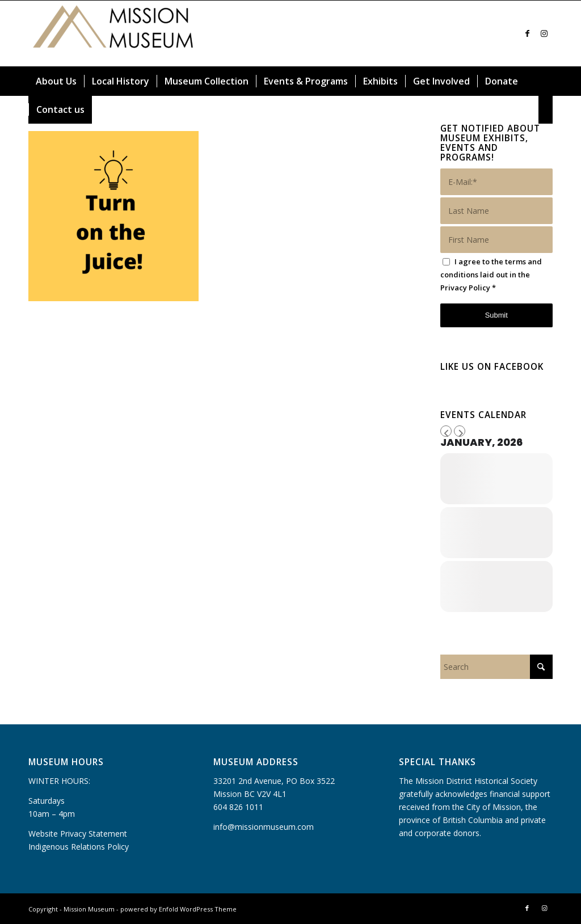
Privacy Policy (465, 288)
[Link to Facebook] (527, 33)
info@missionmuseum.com (264, 827)
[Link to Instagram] (544, 33)
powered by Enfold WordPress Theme (178, 909)
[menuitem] (56, 81)
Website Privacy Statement (78, 834)
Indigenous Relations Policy (79, 847)
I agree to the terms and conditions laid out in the (491, 275)
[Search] (546, 109)
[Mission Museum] (113, 33)
